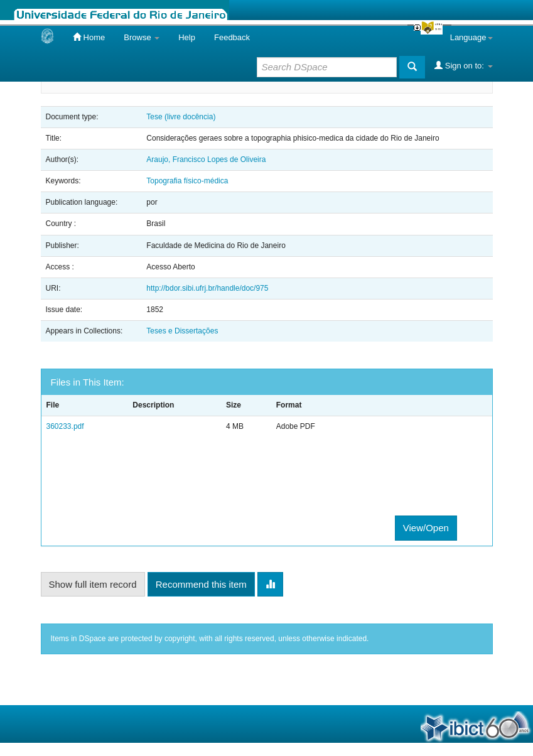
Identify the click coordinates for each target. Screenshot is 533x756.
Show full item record (93, 584)
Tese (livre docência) (181, 117)
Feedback (232, 37)
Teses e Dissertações (182, 331)
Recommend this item (201, 584)
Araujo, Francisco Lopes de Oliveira (206, 159)
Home (89, 37)
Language (471, 37)
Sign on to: (463, 65)
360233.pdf (65, 426)
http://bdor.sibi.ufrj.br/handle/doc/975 (207, 288)
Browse (142, 37)
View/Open (426, 528)
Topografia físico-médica (187, 181)
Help (187, 37)
